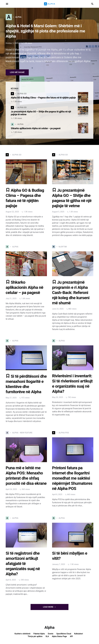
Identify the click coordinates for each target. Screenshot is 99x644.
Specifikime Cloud (64, 634)
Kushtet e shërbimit (22, 634)
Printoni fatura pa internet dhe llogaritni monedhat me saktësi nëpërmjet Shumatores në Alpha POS (72, 478)
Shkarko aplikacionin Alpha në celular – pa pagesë (36, 128)
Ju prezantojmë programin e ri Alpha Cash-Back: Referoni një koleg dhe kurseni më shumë (71, 293)
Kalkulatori (79, 634)
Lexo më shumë (17, 72)
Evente (51, 634)
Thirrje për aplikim (35, 636)
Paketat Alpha (39, 634)
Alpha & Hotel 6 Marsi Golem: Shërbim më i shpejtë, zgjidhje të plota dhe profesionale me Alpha (45, 31)
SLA (47, 636)
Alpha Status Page (59, 636)
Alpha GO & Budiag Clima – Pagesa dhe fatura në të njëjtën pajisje (43, 98)
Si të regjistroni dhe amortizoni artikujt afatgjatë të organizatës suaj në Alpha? (23, 564)
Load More (48, 607)
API (71, 636)
